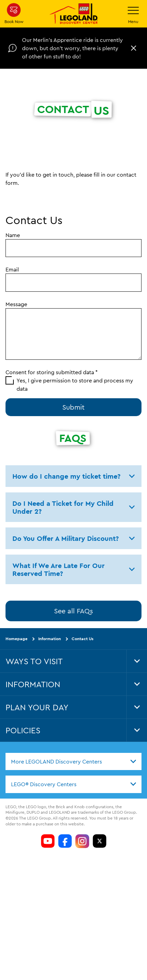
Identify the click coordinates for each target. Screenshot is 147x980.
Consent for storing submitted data (52, 372)
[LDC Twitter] (99, 841)
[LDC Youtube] (48, 841)
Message (16, 304)
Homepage (17, 639)
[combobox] (73, 761)
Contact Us (82, 639)
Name (13, 235)
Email (12, 269)
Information (50, 639)
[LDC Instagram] (82, 841)
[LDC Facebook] (65, 841)
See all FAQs (73, 611)
